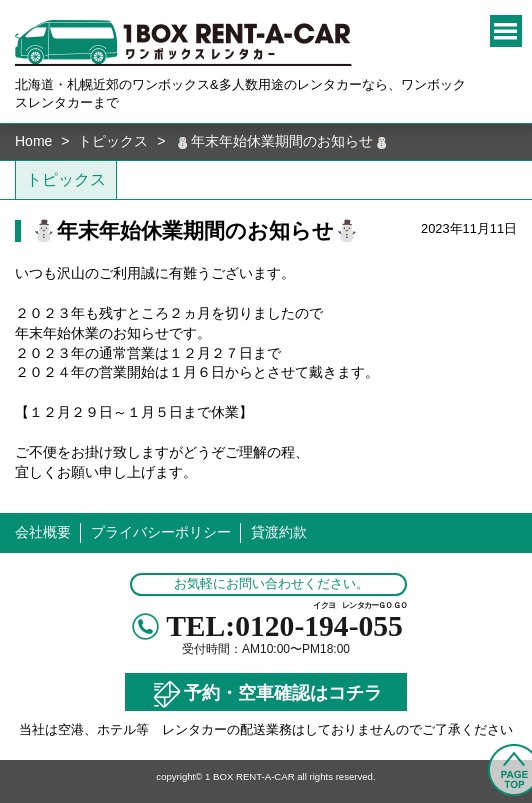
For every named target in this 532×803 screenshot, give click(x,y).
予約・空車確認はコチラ (266, 694)
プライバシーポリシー (161, 532)
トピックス (113, 141)
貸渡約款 (279, 532)
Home (33, 141)
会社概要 (43, 532)
